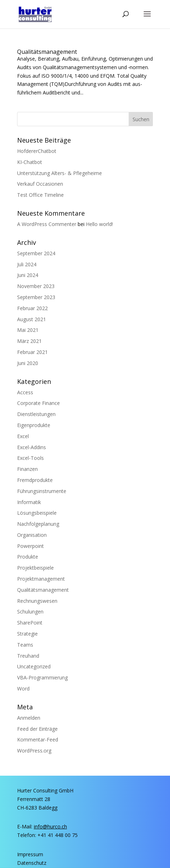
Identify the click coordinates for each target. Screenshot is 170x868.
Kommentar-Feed (38, 739)
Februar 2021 (32, 352)
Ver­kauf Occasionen (40, 184)
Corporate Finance (38, 403)
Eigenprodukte (34, 425)
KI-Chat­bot (30, 162)
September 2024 (36, 253)
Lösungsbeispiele (37, 513)
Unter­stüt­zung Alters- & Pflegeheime (60, 173)
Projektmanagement (41, 579)
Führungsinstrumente (42, 491)
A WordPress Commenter (47, 224)
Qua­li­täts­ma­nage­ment (47, 52)
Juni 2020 (28, 363)
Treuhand (28, 656)
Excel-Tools (30, 458)
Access (25, 392)
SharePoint (30, 623)
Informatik (29, 502)
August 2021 (32, 319)
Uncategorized (34, 666)
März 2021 (29, 341)
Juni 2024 (28, 275)
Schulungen (30, 612)
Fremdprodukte (35, 480)
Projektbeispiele (35, 568)
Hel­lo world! (99, 224)
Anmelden (29, 718)
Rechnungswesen (37, 601)
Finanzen (27, 469)
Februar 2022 (32, 308)
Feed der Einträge (37, 729)
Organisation (32, 535)
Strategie (27, 634)
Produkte (28, 557)
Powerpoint (30, 546)
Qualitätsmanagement (43, 590)
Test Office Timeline (40, 195)
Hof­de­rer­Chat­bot (37, 151)
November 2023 (36, 286)
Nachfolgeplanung (38, 524)
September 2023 (36, 297)
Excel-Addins (32, 447)
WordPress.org (34, 751)
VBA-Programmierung (42, 677)
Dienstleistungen (36, 414)
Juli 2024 (27, 264)
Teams (25, 645)
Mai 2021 (28, 330)
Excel (23, 436)
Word (23, 689)
